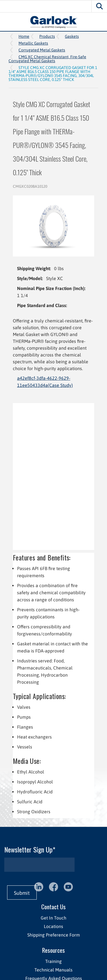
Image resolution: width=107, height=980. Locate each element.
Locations (53, 926)
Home (24, 36)
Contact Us (53, 907)
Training (53, 961)
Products (47, 36)
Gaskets (72, 36)
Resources (53, 950)
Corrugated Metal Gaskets (42, 50)
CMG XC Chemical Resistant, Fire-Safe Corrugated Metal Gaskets (47, 59)
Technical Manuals (53, 970)
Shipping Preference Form (54, 935)
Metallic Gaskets (33, 43)
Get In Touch (53, 918)
